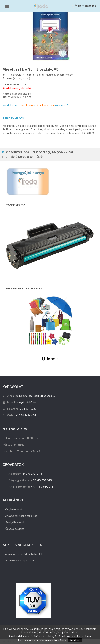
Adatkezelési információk (51, 640)
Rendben (75, 640)
